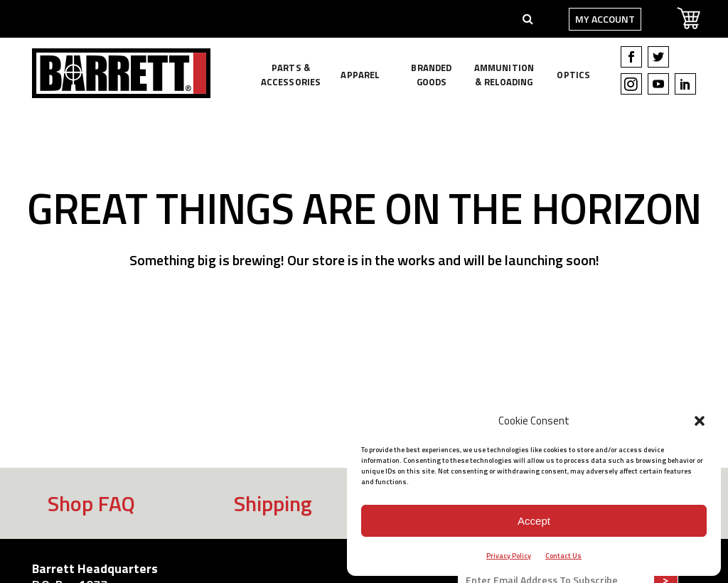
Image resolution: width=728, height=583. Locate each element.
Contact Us (563, 556)
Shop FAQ (91, 503)
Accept (534, 521)
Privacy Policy (509, 556)
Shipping (273, 503)
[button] (700, 421)
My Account (601, 19)
